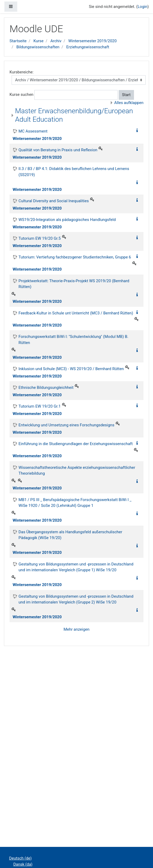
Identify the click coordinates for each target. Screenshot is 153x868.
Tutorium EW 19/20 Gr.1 (40, 406)
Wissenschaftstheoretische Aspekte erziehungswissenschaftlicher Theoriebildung (77, 471)
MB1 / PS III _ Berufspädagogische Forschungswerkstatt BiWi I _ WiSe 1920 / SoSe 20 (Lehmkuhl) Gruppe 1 (75, 503)
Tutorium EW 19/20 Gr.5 (40, 238)
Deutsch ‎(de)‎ (20, 858)
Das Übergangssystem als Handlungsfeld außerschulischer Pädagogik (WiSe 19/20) (70, 535)
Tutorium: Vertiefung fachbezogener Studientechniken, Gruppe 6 (75, 257)
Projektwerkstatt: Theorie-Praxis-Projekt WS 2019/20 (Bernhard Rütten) (74, 284)
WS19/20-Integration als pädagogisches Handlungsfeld (67, 220)
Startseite (18, 41)
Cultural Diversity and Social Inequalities (54, 201)
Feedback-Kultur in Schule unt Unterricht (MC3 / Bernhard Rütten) (76, 313)
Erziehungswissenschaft (88, 47)
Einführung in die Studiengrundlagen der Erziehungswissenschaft (76, 444)
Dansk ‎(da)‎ (23, 864)
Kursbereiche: (22, 72)
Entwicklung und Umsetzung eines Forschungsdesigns (66, 425)
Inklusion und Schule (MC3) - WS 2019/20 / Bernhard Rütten (71, 369)
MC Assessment (33, 131)
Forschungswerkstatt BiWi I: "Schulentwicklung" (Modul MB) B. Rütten (73, 340)
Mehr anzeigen (76, 629)
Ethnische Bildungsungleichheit (46, 388)
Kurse (38, 41)
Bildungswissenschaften (38, 47)
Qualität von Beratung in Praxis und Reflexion (58, 150)
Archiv (56, 41)
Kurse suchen (21, 95)
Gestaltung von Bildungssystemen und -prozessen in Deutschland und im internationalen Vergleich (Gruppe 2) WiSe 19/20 (76, 599)
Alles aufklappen (129, 103)
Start (126, 95)
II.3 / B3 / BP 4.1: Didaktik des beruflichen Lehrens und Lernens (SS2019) (74, 172)
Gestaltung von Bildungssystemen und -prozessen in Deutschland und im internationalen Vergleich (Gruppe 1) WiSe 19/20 (76, 567)
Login (143, 7)
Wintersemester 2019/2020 (92, 41)
